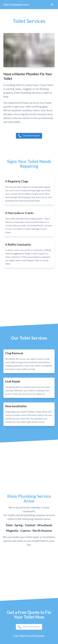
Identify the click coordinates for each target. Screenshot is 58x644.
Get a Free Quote (29, 136)
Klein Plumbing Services (16, 5)
